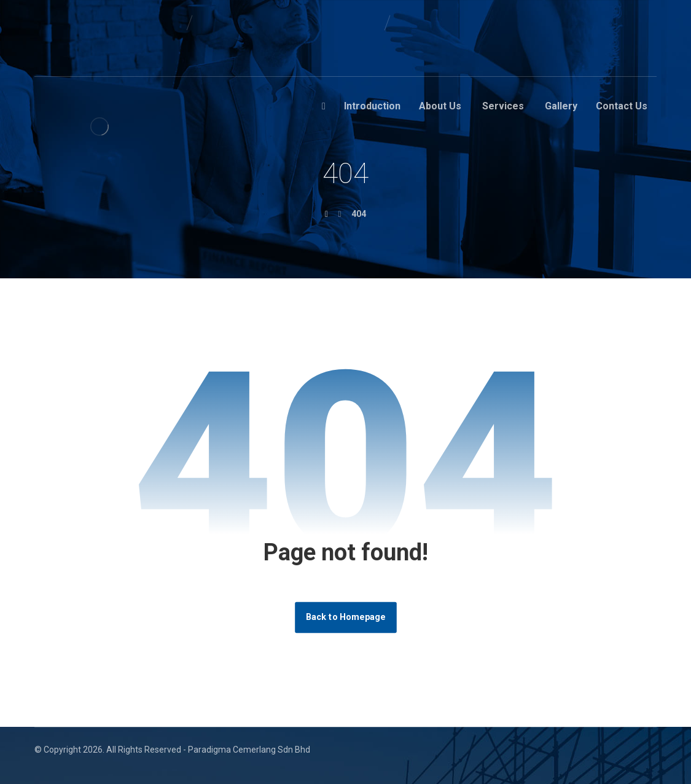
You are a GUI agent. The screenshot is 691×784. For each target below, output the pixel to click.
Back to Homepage (346, 617)
